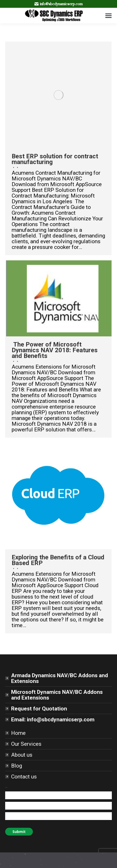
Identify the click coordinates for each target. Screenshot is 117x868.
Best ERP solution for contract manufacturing (55, 159)
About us (22, 755)
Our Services (26, 744)
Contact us (24, 777)
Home (18, 733)
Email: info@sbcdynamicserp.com (53, 720)
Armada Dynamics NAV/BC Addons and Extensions (60, 678)
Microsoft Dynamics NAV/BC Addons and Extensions (57, 695)
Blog (17, 766)
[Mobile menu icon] (108, 16)
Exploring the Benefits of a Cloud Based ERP (58, 560)
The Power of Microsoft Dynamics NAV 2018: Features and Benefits (55, 350)
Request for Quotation (39, 709)
